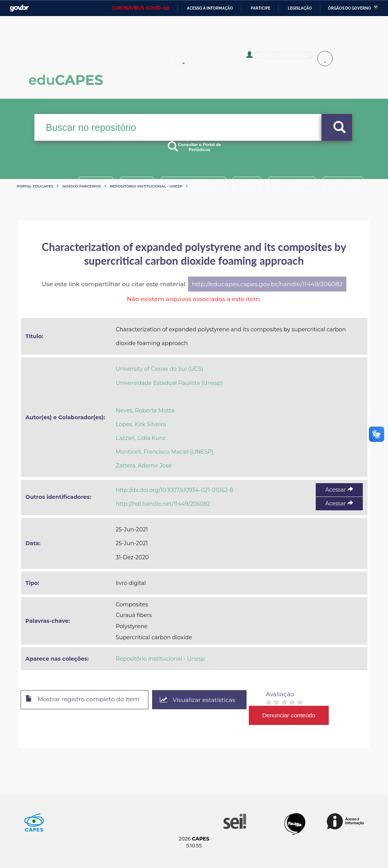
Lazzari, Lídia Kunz (141, 438)
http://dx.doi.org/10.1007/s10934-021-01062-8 (175, 490)
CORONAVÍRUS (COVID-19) (140, 8)
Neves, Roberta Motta (145, 410)
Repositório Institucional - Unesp (146, 186)
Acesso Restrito (289, 58)
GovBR (19, 8)
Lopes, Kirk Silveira (141, 424)
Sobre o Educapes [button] (222, 59)
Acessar (339, 490)
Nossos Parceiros (82, 186)
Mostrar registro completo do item (84, 700)
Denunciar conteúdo (293, 715)
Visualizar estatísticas (201, 700)
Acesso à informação (210, 8)
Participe (261, 8)
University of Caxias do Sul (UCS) (160, 369)
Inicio (130, 59)
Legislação (300, 8)
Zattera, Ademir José (144, 466)
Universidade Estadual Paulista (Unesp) (169, 383)
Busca (165, 59)
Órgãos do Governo (350, 8)
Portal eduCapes (35, 186)
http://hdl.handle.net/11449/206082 (163, 504)
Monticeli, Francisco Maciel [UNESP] (165, 452)
